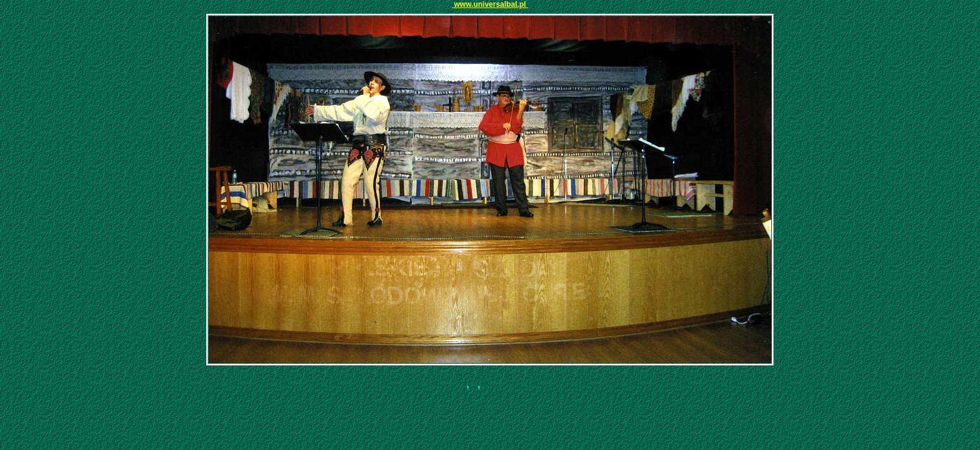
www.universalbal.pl (490, 4)
